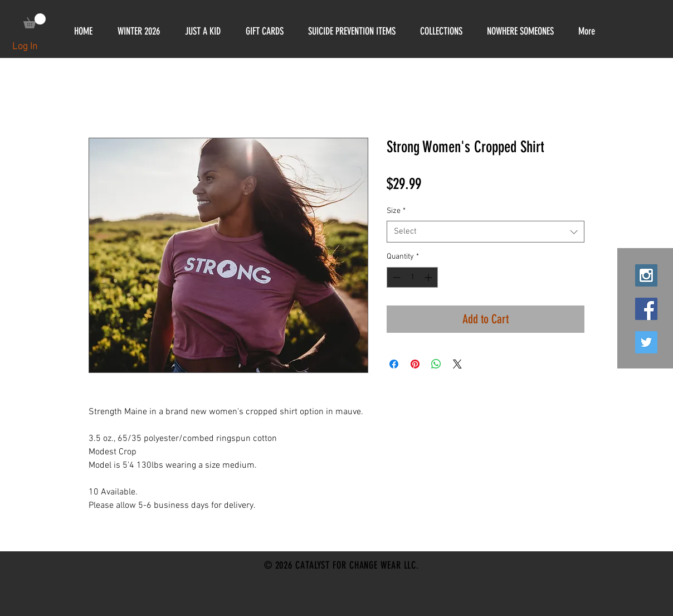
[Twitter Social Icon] (646, 342)
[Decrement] (395, 277)
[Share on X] (457, 364)
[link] (35, 21)
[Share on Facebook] (394, 364)
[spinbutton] (412, 277)
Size (396, 211)
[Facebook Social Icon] (646, 309)
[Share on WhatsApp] (436, 364)
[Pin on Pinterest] (415, 364)
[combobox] (486, 232)
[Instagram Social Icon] (646, 275)
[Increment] (429, 277)
